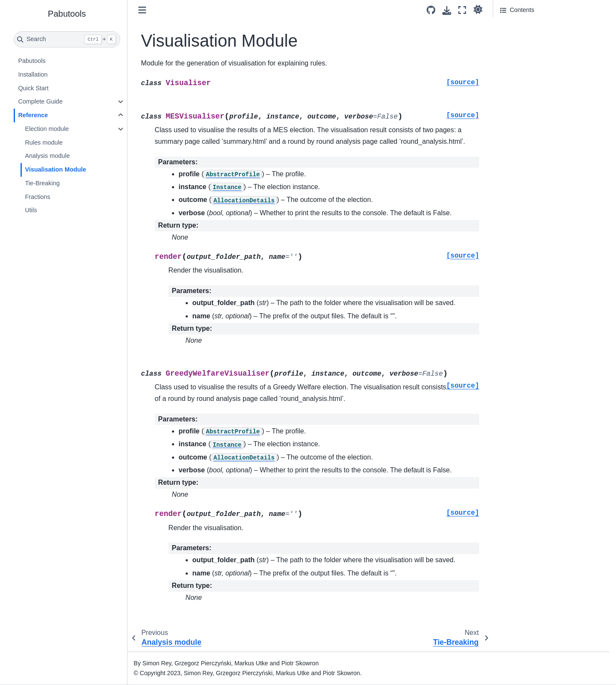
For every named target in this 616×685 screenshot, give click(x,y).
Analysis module (47, 156)
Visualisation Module (55, 169)
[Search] (67, 39)
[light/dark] (478, 9)
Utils (31, 210)
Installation (33, 74)
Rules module (44, 142)
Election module (47, 129)
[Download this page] (447, 10)
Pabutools (32, 61)
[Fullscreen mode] (462, 10)
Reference (33, 115)
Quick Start (33, 88)
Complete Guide (40, 101)
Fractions (37, 197)
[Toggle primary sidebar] (142, 10)
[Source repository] (431, 10)
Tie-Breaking (42, 183)
